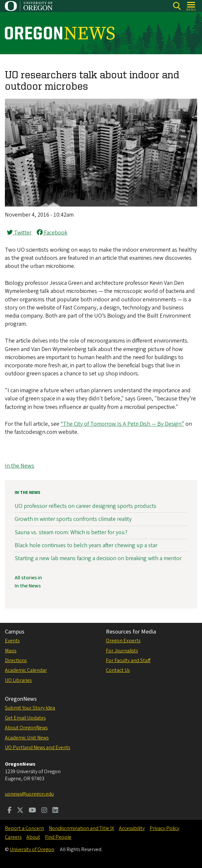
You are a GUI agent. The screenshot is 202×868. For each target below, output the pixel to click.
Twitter (19, 233)
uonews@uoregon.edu (29, 794)
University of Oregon (32, 849)
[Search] (177, 6)
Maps (11, 651)
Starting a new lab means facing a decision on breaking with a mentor (98, 558)
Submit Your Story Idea (30, 708)
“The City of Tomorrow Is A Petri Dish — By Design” (122, 424)
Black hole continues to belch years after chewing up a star (86, 545)
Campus (15, 632)
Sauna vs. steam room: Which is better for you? (71, 532)
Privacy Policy (164, 828)
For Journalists (122, 651)
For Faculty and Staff (128, 660)
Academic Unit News (27, 738)
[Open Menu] (191, 6)
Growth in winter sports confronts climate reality (73, 519)
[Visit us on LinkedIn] (55, 811)
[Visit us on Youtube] (32, 811)
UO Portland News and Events (37, 748)
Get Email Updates (25, 718)
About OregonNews (26, 728)
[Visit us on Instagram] (44, 811)
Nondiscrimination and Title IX (81, 828)
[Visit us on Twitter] (20, 811)
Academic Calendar (26, 670)
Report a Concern (24, 828)
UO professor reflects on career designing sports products (86, 506)
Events (12, 641)
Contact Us (118, 670)
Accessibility (132, 828)
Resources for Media (131, 632)
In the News (20, 466)
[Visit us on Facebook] (10, 811)
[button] (101, 205)
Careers (13, 837)
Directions (16, 660)
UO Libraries (18, 680)
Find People (58, 837)
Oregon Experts (123, 641)
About (33, 837)
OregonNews (21, 699)
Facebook (52, 233)
